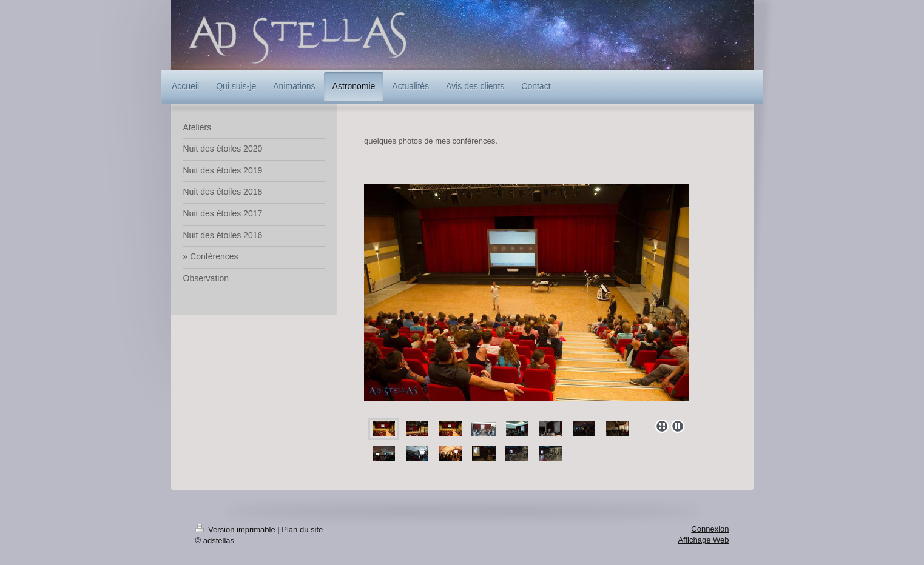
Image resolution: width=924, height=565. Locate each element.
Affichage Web (703, 540)
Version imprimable (237, 530)
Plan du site (302, 530)
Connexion (710, 529)
